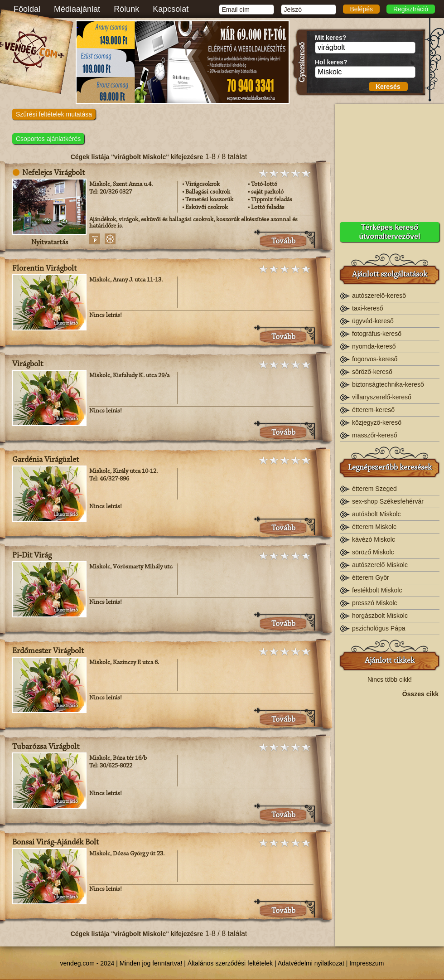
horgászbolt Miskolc (380, 616)
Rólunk (126, 9)
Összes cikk (420, 694)
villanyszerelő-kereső (382, 397)
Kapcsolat (171, 9)
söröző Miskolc (373, 552)
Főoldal (27, 9)
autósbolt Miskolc (376, 514)
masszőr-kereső (375, 435)
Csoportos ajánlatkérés (48, 139)
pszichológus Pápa (379, 628)
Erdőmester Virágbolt (48, 651)
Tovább (283, 242)
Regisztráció (411, 9)
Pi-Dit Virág (32, 556)
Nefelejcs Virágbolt (53, 173)
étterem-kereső (373, 410)
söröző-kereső (372, 372)
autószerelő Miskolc (380, 565)
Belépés (361, 9)
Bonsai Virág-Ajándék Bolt (55, 843)
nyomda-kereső (374, 346)
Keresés (388, 87)
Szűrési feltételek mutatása (54, 114)
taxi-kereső (367, 308)
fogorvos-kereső (375, 359)
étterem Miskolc (374, 527)
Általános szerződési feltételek (230, 963)
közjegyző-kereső (377, 422)
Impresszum (367, 963)
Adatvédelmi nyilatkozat (311, 963)
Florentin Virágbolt (44, 269)
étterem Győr (371, 577)
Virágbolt (28, 364)
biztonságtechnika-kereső (388, 384)
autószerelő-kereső (379, 296)
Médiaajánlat (77, 9)
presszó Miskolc (375, 603)
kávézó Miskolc (374, 539)
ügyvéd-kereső (373, 321)
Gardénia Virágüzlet (46, 460)
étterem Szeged (374, 489)
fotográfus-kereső (377, 334)
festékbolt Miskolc (377, 590)
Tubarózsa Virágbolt (46, 747)
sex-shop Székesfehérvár (388, 501)
